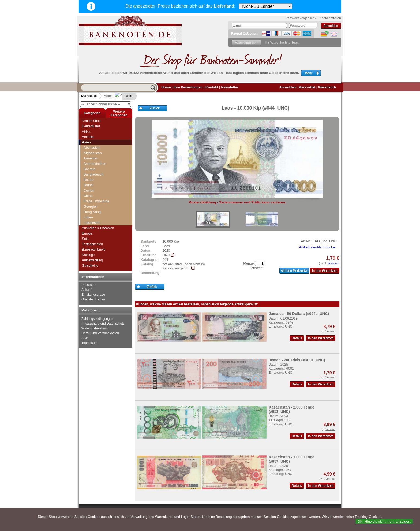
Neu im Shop (91, 121)
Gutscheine (90, 266)
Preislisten (89, 285)
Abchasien (92, 148)
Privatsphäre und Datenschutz (103, 324)
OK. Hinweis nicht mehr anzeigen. (384, 521)
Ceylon (89, 190)
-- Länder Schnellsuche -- (106, 104)
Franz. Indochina (96, 201)
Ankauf (86, 290)
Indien (88, 217)
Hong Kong (92, 212)
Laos (124, 96)
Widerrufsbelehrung (95, 328)
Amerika (88, 137)
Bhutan (89, 180)
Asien (108, 96)
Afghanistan (93, 153)
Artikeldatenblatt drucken (318, 247)
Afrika (86, 132)
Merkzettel (307, 87)
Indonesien (92, 223)
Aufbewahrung (92, 260)
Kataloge (88, 255)
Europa (87, 233)
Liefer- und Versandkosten (100, 333)
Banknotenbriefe (94, 250)
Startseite (89, 96)
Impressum (89, 343)
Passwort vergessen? (301, 18)
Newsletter (230, 87)
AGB (85, 338)
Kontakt (212, 87)
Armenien (91, 158)
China (88, 196)
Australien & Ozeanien (98, 228)
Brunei (89, 185)
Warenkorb (327, 87)
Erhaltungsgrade (93, 295)
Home (166, 87)
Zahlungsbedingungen (97, 319)
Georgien (91, 207)
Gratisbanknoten (93, 299)
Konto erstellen (330, 18)
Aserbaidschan (95, 164)
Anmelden (287, 87)
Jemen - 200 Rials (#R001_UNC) (297, 360)
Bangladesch (93, 174)
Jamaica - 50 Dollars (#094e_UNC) (299, 314)
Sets (85, 239)
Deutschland (91, 126)
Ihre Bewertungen (188, 87)
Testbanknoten (92, 244)
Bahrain (89, 169)
